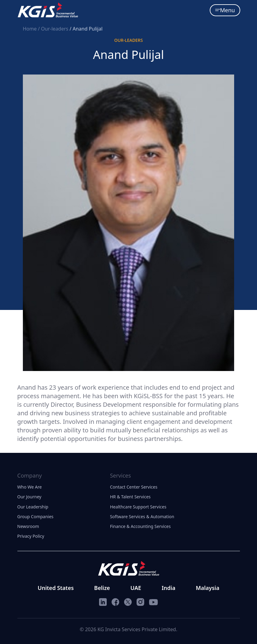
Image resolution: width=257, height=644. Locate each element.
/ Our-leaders (54, 29)
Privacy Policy (31, 536)
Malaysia (207, 588)
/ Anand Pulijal (86, 29)
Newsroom (28, 526)
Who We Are (30, 487)
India (168, 588)
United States (56, 588)
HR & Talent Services (130, 497)
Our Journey (29, 497)
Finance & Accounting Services (140, 526)
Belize (102, 588)
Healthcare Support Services (138, 507)
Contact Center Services (134, 487)
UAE (136, 588)
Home (30, 29)
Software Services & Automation (142, 517)
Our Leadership (33, 507)
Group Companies (36, 517)
